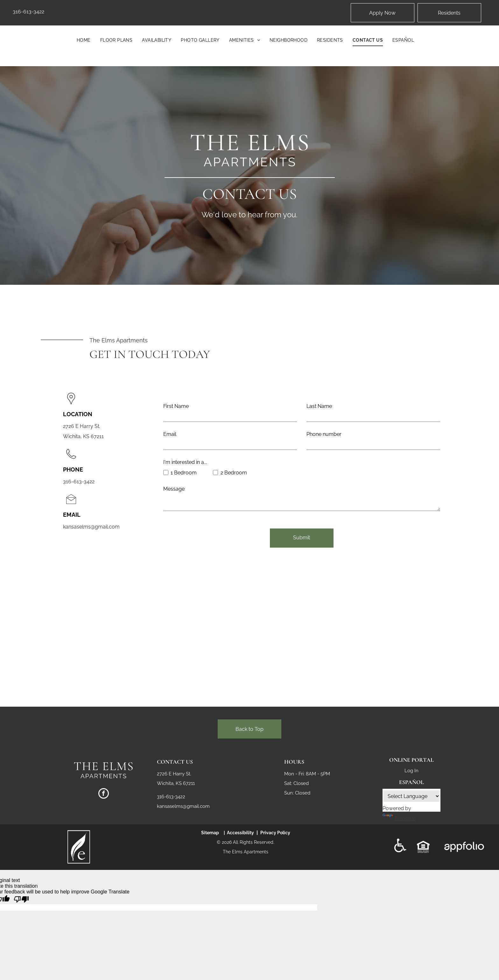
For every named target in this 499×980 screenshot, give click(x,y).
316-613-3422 (28, 12)
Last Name (319, 406)
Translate (399, 808)
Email (170, 434)
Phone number (324, 434)
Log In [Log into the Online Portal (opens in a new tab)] (411, 760)
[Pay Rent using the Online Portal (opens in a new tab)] (449, 13)
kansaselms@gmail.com (91, 527)
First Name (176, 406)
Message (174, 489)
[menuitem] (84, 40)
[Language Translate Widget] (411, 786)
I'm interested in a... (185, 462)
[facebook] (104, 784)
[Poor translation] (21, 889)
